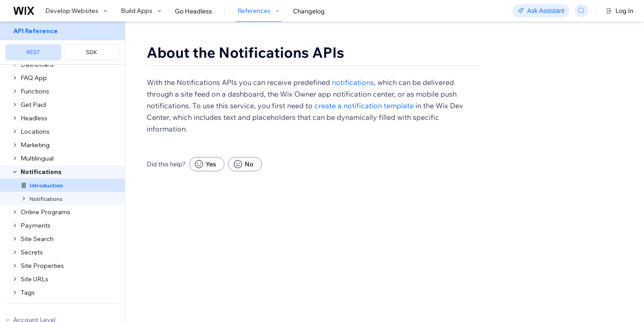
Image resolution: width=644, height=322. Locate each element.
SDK (91, 52)
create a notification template (364, 131)
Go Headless (193, 11)
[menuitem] (62, 43)
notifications (353, 108)
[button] (180, 84)
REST (33, 52)
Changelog (309, 11)
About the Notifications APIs (246, 52)
